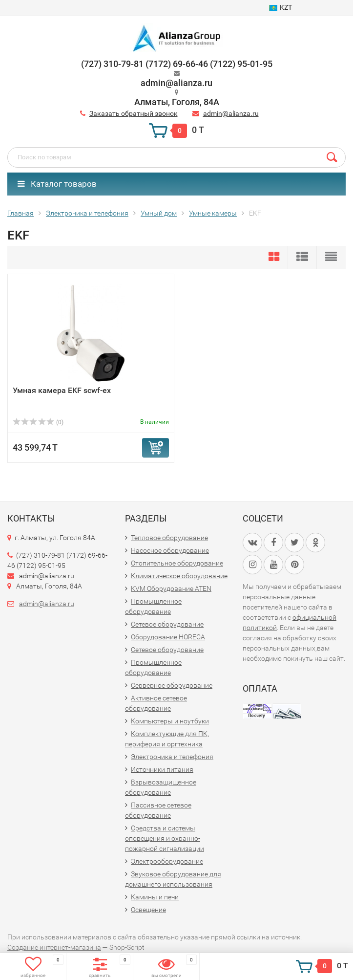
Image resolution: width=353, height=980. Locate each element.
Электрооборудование (167, 861)
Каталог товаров (57, 184)
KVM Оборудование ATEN (171, 588)
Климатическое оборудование (179, 576)
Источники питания (162, 769)
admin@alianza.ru (231, 113)
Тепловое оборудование (169, 538)
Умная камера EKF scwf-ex (62, 390)
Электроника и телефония (172, 757)
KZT (280, 7)
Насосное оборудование (170, 550)
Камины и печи (155, 897)
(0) (38, 422)
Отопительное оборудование (177, 563)
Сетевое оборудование (167, 624)
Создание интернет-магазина (54, 947)
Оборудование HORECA (168, 637)
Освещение (148, 910)
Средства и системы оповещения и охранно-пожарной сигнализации (165, 838)
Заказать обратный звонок (134, 113)
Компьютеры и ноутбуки (170, 721)
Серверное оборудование (172, 685)
